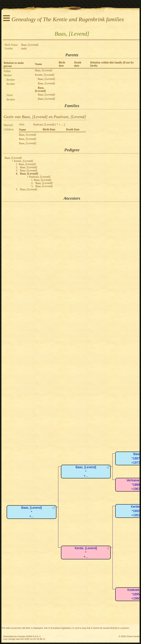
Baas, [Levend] (44, 70)
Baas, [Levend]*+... (31, 512)
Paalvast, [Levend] (44, 125)
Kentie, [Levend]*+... (86, 552)
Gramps (21, 636)
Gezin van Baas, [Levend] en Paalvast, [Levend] (45, 117)
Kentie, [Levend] (45, 75)
